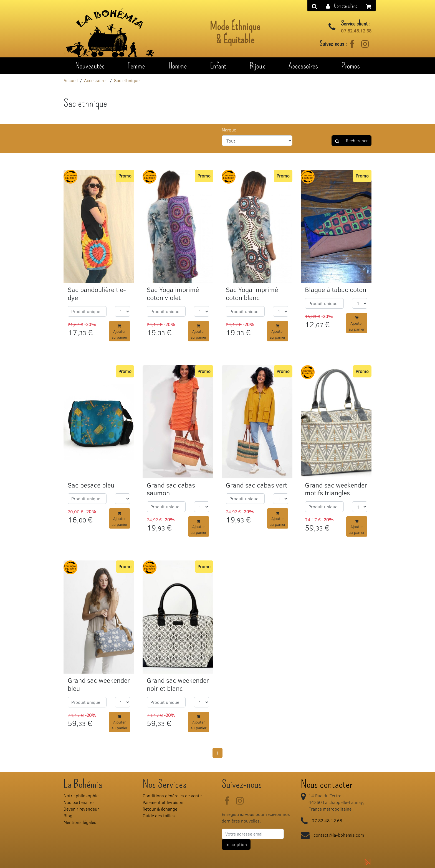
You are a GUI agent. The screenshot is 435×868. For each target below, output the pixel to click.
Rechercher (351, 140)
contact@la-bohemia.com (339, 835)
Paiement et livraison (163, 802)
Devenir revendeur (81, 809)
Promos (351, 66)
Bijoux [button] (257, 66)
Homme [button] (178, 66)
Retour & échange (160, 809)
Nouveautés (90, 66)
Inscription (236, 844)
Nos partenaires (79, 802)
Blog (68, 815)
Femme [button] (136, 66)
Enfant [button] (218, 66)
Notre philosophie (81, 795)
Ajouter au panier (119, 332)
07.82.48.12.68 (356, 31)
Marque (229, 130)
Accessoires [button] (303, 66)
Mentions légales (80, 822)
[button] (342, 6)
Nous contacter (327, 784)
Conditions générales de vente (172, 795)
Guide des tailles (159, 815)
